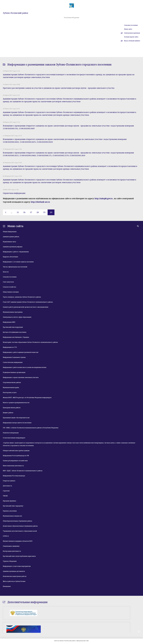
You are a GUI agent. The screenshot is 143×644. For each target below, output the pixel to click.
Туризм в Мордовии (10, 561)
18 (38, 212)
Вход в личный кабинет (132, 41)
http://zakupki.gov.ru (104, 199)
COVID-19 (6, 536)
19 (44, 212)
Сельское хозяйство (9, 287)
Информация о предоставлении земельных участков (21, 377)
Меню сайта (128, 29)
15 (18, 212)
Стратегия (6, 491)
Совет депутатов (8, 282)
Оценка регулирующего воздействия (15, 461)
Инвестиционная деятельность (13, 466)
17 (31, 212)
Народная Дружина (9, 501)
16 (24, 212)
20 (51, 212)
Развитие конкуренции (11, 433)
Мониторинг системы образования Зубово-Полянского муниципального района (30, 342)
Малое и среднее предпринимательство (16, 403)
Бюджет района (8, 413)
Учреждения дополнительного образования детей (20, 531)
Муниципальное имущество (12, 516)
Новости (6, 272)
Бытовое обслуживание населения (15, 332)
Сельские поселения (131, 25)
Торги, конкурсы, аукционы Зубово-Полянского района (22, 297)
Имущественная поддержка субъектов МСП (18, 541)
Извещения (7, 586)
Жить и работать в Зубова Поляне (14, 581)
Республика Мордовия (72, 18)
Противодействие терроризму (13, 506)
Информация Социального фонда (14, 357)
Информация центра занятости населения (17, 423)
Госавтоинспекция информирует (14, 438)
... (12, 212)
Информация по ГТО (10, 347)
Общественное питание (11, 292)
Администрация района (11, 237)
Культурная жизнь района (12, 408)
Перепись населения (10, 511)
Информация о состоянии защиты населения (18, 262)
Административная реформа (13, 247)
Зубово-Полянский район (15, 13)
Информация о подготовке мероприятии (17, 566)
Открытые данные (9, 481)
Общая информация (10, 232)
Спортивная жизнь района (12, 383)
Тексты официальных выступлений (15, 267)
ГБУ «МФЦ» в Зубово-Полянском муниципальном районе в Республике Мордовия (31, 428)
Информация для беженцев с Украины (16, 337)
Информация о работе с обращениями (16, 252)
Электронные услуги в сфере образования (17, 317)
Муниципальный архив (11, 388)
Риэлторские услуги (10, 393)
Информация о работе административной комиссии (21, 352)
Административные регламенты (14, 571)
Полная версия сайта (131, 37)
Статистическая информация (13, 362)
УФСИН (5, 496)
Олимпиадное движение (11, 546)
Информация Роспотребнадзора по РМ (16, 456)
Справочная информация (14, 193)
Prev (4, 632)
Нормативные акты (9, 242)
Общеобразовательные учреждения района (17, 521)
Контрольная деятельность (12, 551)
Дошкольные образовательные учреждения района (20, 526)
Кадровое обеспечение (10, 257)
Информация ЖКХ (9, 322)
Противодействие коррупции (13, 327)
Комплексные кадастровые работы (15, 576)
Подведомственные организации (14, 372)
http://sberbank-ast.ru (40, 202)
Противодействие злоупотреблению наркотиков (19, 556)
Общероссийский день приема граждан (16, 451)
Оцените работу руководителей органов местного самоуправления (26, 307)
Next (139, 632)
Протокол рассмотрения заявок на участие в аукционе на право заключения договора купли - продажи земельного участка (59, 88)
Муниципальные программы (13, 312)
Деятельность (7, 486)
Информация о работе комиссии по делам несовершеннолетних (25, 367)
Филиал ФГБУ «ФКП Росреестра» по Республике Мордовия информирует (27, 398)
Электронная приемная (132, 33)
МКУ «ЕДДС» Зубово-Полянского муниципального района (23, 471)
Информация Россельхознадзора (14, 476)
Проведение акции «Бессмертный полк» (16, 418)
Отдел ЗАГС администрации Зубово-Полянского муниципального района (28, 302)
